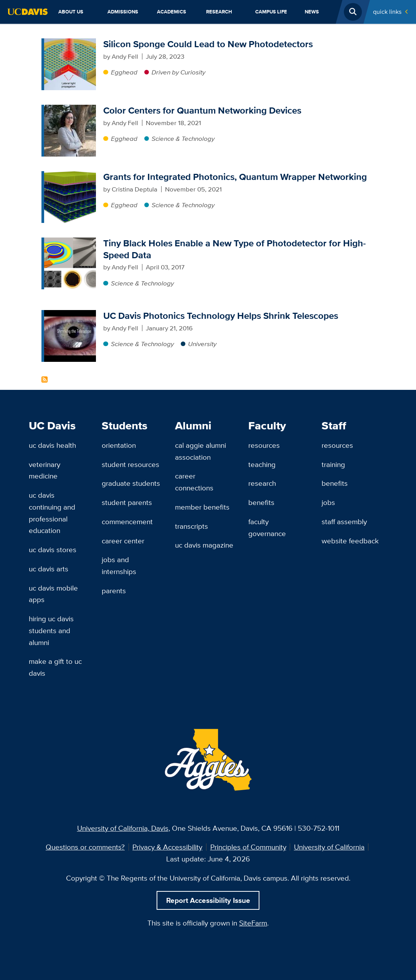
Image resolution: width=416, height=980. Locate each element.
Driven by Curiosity (178, 72)
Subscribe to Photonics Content (45, 379)
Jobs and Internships (119, 565)
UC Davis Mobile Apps (53, 594)
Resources (264, 445)
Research (219, 12)
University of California (329, 847)
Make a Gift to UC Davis (55, 667)
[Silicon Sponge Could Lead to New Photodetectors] (70, 43)
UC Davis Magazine (204, 545)
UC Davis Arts (49, 569)
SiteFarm (253, 923)
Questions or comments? (85, 847)
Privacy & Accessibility (167, 847)
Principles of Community (248, 847)
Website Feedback (350, 541)
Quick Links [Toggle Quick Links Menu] (387, 12)
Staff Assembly (344, 521)
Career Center (123, 541)
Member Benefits (202, 507)
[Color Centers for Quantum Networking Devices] (70, 109)
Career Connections (194, 482)
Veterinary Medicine (45, 470)
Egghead (124, 72)
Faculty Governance (267, 527)
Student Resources (130, 464)
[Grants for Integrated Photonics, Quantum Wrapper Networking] (70, 176)
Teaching (262, 464)
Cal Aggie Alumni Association (201, 451)
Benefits (261, 502)
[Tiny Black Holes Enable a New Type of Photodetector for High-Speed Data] (70, 242)
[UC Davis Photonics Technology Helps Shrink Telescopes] (70, 315)
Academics (172, 12)
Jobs (328, 502)
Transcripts (191, 526)
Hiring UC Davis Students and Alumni (51, 630)
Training (333, 464)
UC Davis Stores (53, 549)
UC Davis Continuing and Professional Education (52, 513)
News (312, 12)
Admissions (123, 12)
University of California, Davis (123, 828)
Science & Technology (183, 139)
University (202, 344)
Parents (114, 591)
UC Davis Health (52, 445)
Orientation (119, 445)
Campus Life (271, 12)
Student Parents (127, 502)
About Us (71, 12)
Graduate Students (131, 483)
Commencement (127, 521)
